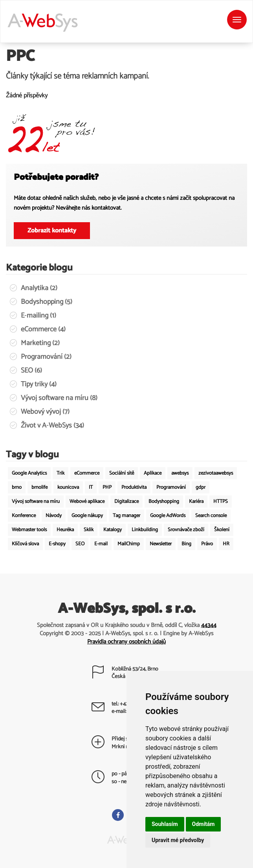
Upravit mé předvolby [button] (178, 840)
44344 (209, 625)
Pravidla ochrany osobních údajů (126, 642)
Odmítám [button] (203, 824)
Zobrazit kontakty (52, 231)
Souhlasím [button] (165, 824)
